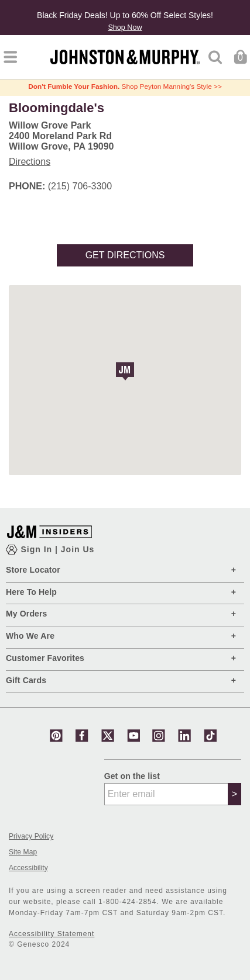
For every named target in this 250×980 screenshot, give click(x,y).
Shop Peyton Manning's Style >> (125, 86)
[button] (125, 371)
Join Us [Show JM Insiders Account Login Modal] (78, 549)
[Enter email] (166, 794)
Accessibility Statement (52, 934)
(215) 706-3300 (80, 186)
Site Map (23, 852)
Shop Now (125, 28)
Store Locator (33, 570)
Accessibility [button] (28, 868)
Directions (30, 162)
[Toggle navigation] (10, 57)
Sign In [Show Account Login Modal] (38, 549)
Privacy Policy (31, 837)
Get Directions (125, 255)
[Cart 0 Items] (240, 56)
